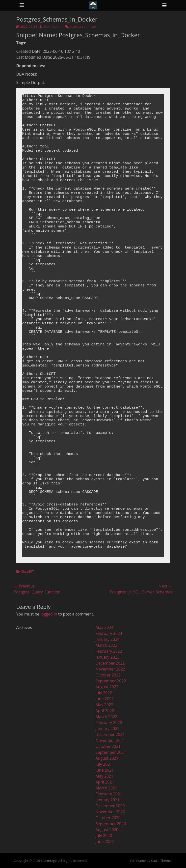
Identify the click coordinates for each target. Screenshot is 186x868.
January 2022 (108, 728)
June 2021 (105, 770)
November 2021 (110, 740)
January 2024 (108, 639)
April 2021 (105, 782)
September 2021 (111, 752)
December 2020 (110, 806)
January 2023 (108, 657)
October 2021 (108, 746)
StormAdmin (53, 27)
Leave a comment (83, 27)
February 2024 (109, 633)
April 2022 (105, 711)
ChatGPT (27, 571)
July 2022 (104, 693)
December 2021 (110, 734)
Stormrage (49, 861)
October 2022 (108, 675)
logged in (49, 614)
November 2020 (110, 812)
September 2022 (111, 681)
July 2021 (104, 764)
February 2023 (109, 651)
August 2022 (107, 687)
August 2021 (107, 758)
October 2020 (108, 818)
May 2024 (105, 627)
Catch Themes (162, 861)
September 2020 (111, 824)
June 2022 (105, 699)
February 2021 (109, 794)
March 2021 (106, 788)
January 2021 (108, 800)
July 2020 (104, 836)
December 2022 (110, 663)
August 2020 (107, 830)
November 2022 (110, 669)
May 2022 (105, 705)
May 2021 (105, 776)
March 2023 (106, 645)
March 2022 (106, 717)
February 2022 (109, 723)
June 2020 (105, 841)
